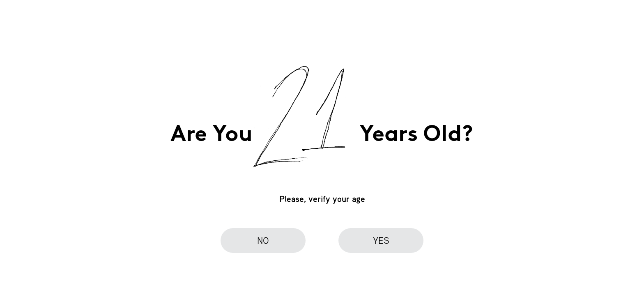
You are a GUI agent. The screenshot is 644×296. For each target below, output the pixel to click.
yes (381, 240)
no (263, 240)
